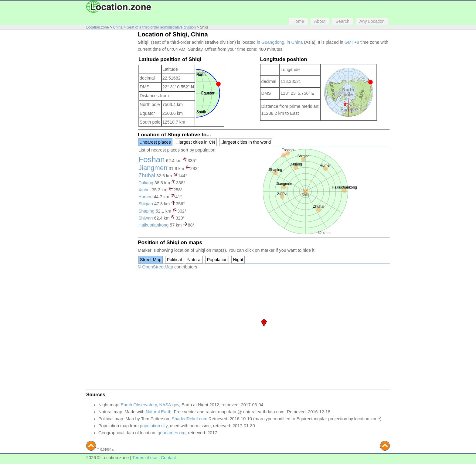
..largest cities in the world (246, 142)
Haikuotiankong (153, 225)
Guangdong (273, 42)
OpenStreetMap (158, 267)
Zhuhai (147, 176)
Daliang (146, 183)
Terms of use (145, 458)
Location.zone (98, 27)
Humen (145, 197)
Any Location (372, 21)
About (320, 21)
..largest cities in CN (196, 142)
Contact (168, 458)
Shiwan (146, 218)
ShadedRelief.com (189, 419)
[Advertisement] (110, 124)
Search (342, 21)
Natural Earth (159, 412)
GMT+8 (352, 42)
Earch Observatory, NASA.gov (150, 405)
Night (238, 260)
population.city (154, 426)
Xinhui (144, 190)
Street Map (151, 260)
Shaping (146, 211)
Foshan (152, 159)
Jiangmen (153, 168)
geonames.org (172, 433)
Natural (194, 260)
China (118, 27)
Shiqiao (146, 204)
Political (174, 260)
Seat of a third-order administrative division (161, 27)
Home (298, 21)
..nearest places (155, 142)
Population (217, 260)
